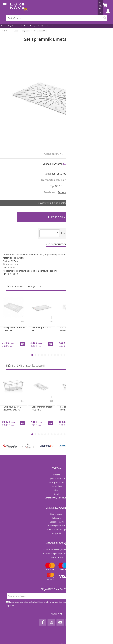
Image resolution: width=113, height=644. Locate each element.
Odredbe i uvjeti (57, 522)
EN (100, 9)
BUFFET (7, 31)
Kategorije (56, 518)
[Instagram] (51, 622)
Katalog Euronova (56, 482)
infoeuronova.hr (60, 498)
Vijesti (26, 26)
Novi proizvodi (57, 514)
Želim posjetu (35, 26)
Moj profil (56, 533)
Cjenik (56, 494)
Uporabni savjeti (47, 26)
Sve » (105, 287)
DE (100, 12)
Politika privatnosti (56, 526)
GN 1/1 (59, 186)
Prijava (106, 14)
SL (100, 3)
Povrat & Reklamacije (57, 529)
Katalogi (56, 490)
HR (100, 6)
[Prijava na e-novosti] (104, 596)
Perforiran (63, 192)
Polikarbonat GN (40, 31)
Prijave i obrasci (56, 486)
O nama (4, 26)
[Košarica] (104, 5)
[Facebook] (43, 622)
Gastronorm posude (22, 31)
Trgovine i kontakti (15, 26)
